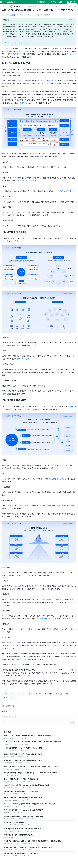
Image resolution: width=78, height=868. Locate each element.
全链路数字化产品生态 (57, 479)
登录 (69, 7)
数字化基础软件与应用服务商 (21, 92)
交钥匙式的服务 (30, 181)
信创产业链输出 (32, 345)
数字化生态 (17, 54)
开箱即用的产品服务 (22, 359)
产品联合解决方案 (65, 191)
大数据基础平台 (51, 81)
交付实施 (73, 54)
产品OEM (43, 619)
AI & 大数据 (45, 15)
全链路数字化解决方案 (26, 103)
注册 (74, 7)
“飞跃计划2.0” (23, 51)
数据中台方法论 (46, 600)
